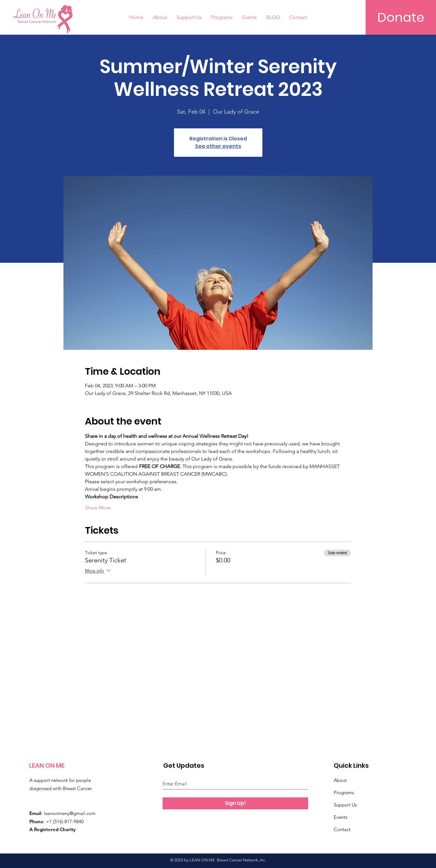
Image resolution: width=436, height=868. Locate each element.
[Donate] (401, 17)
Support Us (345, 805)
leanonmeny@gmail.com (70, 813)
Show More (98, 508)
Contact (342, 829)
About (340, 780)
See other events (218, 146)
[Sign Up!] (235, 803)
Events (340, 817)
